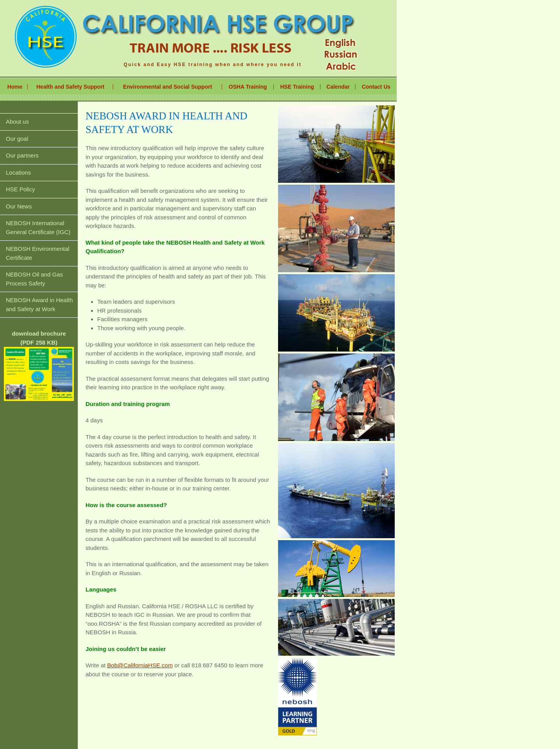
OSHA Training (248, 87)
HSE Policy (20, 189)
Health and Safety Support (71, 87)
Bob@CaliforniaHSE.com (140, 665)
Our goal (17, 139)
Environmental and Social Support (167, 87)
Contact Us (376, 87)
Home (15, 87)
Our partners (22, 155)
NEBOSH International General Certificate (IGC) (38, 227)
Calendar (338, 87)
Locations (18, 172)
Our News (19, 206)
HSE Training (297, 87)
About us (17, 122)
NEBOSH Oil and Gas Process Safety (34, 279)
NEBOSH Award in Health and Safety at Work (39, 304)
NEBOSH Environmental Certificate (38, 253)
